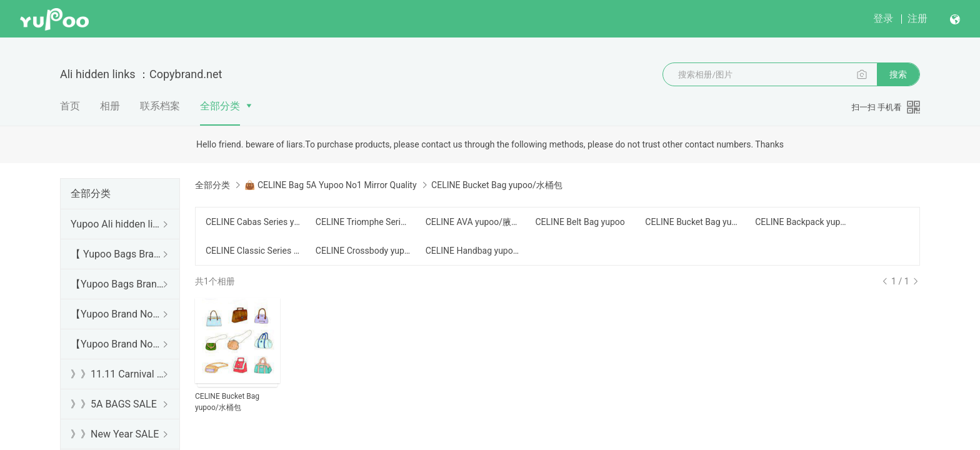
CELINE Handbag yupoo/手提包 (473, 251)
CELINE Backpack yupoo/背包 (802, 222)
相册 (110, 106)
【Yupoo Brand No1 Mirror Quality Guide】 (117, 344)
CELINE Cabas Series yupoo (253, 222)
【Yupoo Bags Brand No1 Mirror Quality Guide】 (117, 284)
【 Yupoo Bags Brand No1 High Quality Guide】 (117, 254)
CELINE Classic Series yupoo (253, 251)
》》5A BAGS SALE (114, 404)
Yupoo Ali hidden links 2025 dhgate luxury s (117, 224)
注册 (917, 18)
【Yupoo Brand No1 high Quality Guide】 (117, 314)
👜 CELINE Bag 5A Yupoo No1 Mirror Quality (330, 185)
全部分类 (220, 106)
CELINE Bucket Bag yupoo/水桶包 (692, 222)
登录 (883, 18)
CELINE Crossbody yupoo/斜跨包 (363, 251)
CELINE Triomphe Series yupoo (363, 222)
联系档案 (160, 106)
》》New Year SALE (115, 434)
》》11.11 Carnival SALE (117, 374)
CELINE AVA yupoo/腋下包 (473, 222)
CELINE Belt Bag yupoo (580, 222)
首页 (70, 106)
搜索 (898, 74)
